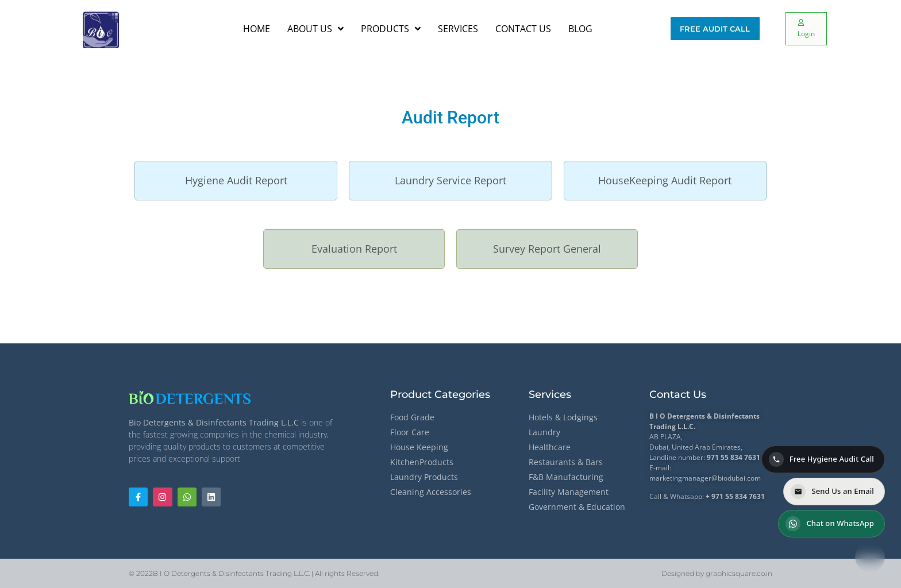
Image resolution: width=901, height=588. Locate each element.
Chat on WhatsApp (830, 524)
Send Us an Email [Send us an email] (832, 492)
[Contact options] (870, 557)
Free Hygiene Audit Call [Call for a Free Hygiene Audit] (821, 459)
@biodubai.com (736, 478)
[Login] (806, 29)
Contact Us (678, 394)
